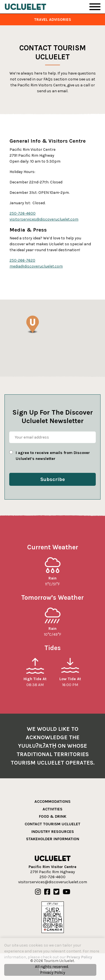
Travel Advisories (53, 20)
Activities (53, 809)
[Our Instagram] (38, 892)
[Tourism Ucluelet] (25, 7)
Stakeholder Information (53, 839)
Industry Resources (53, 832)
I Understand (50, 969)
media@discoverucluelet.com (36, 266)
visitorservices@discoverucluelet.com (44, 219)
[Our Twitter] (56, 892)
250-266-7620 (22, 260)
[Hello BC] (53, 917)
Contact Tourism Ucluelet (53, 824)
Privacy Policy (79, 957)
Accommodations (53, 802)
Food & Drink (53, 816)
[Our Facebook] (47, 892)
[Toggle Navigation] (95, 7)
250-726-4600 (23, 213)
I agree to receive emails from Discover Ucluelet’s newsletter (53, 456)
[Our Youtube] (66, 892)
